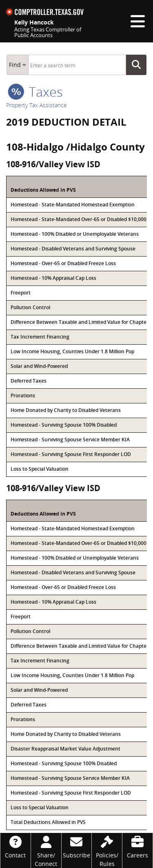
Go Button (139, 65)
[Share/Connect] (46, 850)
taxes (35, 92)
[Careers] (137, 846)
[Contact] (16, 846)
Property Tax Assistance (37, 105)
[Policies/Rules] (107, 850)
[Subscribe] (77, 846)
